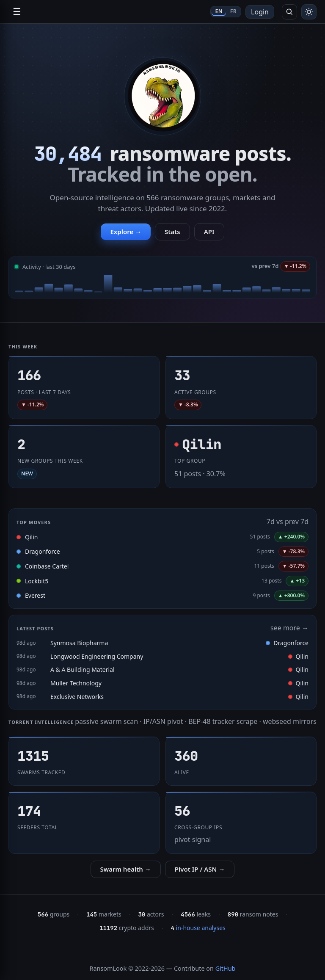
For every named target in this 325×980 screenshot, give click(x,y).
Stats (172, 232)
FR (233, 11)
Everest (35, 595)
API (209, 232)
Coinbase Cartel (47, 566)
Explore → (126, 232)
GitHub (226, 968)
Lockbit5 (37, 581)
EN (219, 11)
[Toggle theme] (309, 12)
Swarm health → (126, 869)
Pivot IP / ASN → (200, 869)
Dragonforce (43, 551)
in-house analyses (198, 928)
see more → (289, 628)
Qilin (31, 537)
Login (260, 12)
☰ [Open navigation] (17, 12)
